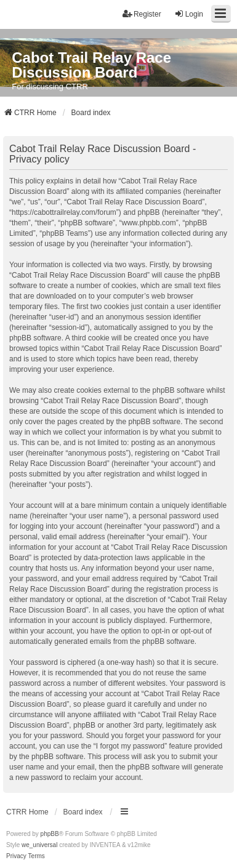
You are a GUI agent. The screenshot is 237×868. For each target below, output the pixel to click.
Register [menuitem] (142, 14)
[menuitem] (16, 856)
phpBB (50, 834)
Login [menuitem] (189, 14)
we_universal (39, 845)
